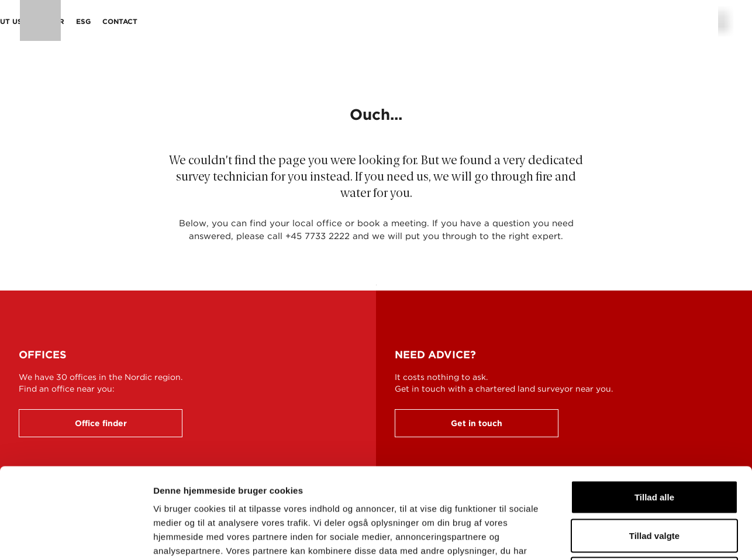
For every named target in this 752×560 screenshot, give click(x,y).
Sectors (268, 21)
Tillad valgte (654, 445)
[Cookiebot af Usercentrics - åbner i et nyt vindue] (76, 537)
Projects (317, 21)
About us (367, 21)
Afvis (655, 483)
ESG (448, 21)
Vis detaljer (608, 537)
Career (413, 21)
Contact (484, 21)
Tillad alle (654, 407)
